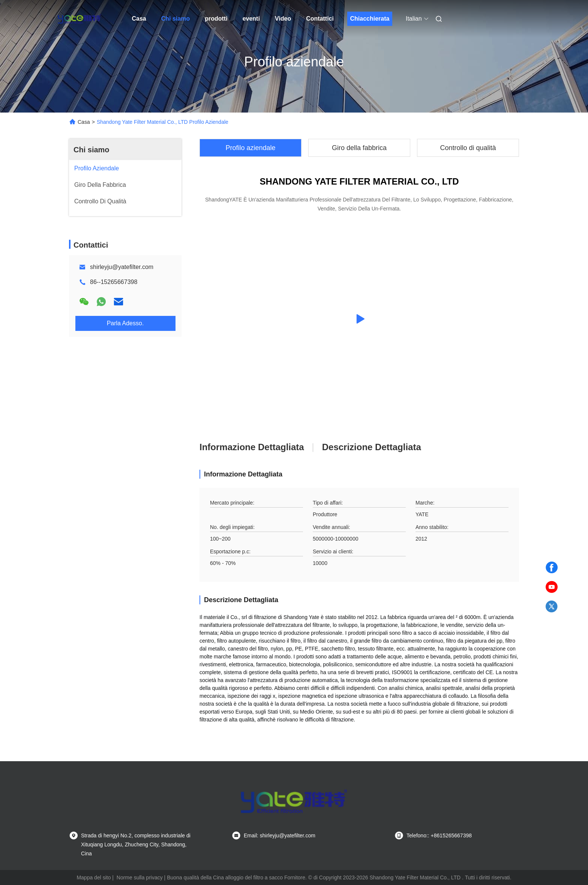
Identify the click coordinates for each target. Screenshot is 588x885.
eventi (251, 19)
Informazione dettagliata (252, 447)
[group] (359, 319)
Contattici (320, 19)
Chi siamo (175, 19)
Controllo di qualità (468, 148)
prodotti (216, 19)
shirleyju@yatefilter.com (122, 267)
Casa (139, 19)
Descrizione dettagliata (372, 447)
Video (283, 19)
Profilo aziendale (250, 148)
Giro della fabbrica (359, 148)
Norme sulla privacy (140, 877)
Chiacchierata (370, 19)
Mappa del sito (94, 877)
